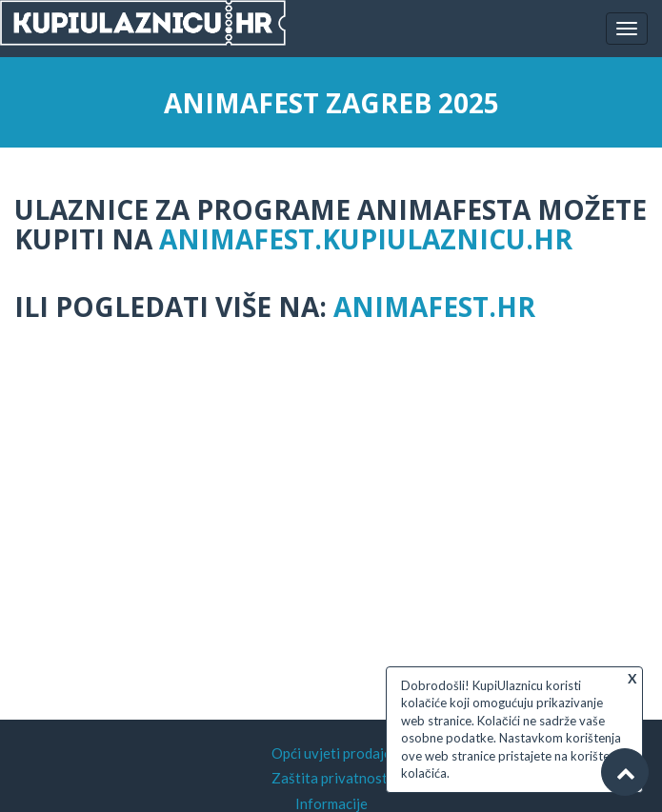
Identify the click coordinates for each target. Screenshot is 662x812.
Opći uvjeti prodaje (331, 753)
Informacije (331, 803)
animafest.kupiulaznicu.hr (366, 239)
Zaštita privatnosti (331, 778)
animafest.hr (434, 307)
